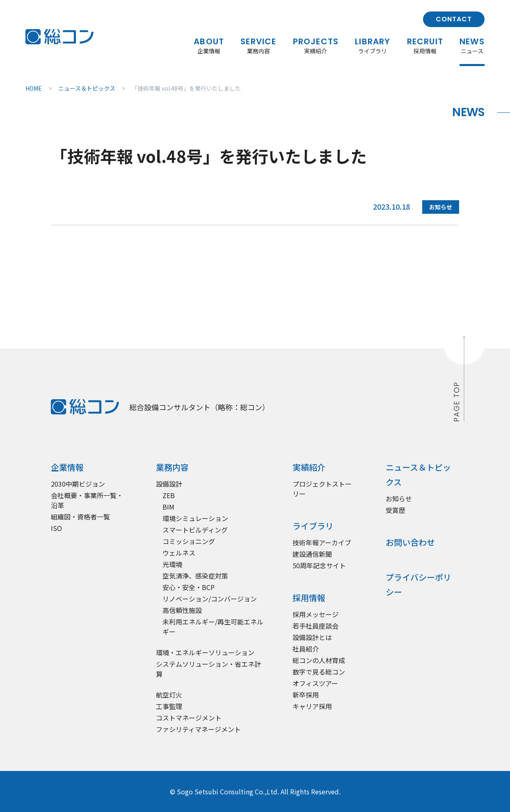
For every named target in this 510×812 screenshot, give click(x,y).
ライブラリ (313, 526)
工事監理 (169, 706)
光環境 (172, 564)
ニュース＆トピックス (87, 88)
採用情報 (309, 598)
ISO (56, 528)
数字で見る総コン (319, 672)
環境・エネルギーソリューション (205, 652)
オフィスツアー (315, 683)
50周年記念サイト (319, 565)
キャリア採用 (312, 706)
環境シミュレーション (195, 518)
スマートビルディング (195, 530)
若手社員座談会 (316, 626)
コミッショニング (189, 541)
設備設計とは (312, 637)
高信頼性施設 (182, 610)
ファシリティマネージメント (198, 729)
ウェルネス (179, 553)
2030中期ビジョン (78, 484)
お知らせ (399, 499)
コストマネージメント (189, 718)
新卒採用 (306, 695)
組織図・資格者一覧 (80, 517)
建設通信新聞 (312, 554)
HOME (34, 88)
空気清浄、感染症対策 (195, 576)
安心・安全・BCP (189, 587)
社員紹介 (306, 649)
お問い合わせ (410, 542)
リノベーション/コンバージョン (210, 599)
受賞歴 (396, 510)
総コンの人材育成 (319, 660)
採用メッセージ (316, 614)
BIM (168, 507)
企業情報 (67, 467)
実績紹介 (309, 467)
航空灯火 (169, 695)
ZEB (169, 495)
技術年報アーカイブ (322, 542)
